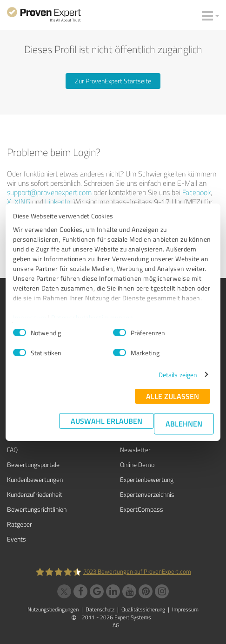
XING (22, 202)
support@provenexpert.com (49, 192)
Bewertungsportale (33, 464)
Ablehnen (184, 424)
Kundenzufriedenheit (35, 494)
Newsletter (135, 450)
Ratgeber (20, 524)
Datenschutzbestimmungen (92, 317)
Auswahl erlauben (106, 421)
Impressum (30, 317)
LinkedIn (58, 202)
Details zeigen (178, 375)
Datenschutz (100, 609)
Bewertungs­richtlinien (37, 509)
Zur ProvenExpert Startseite (113, 81)
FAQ (12, 450)
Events (17, 539)
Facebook (196, 192)
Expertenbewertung (147, 479)
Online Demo (137, 464)
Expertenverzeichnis (147, 494)
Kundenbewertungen (35, 479)
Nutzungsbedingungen (53, 609)
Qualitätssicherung (143, 609)
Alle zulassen (173, 396)
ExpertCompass (142, 509)
